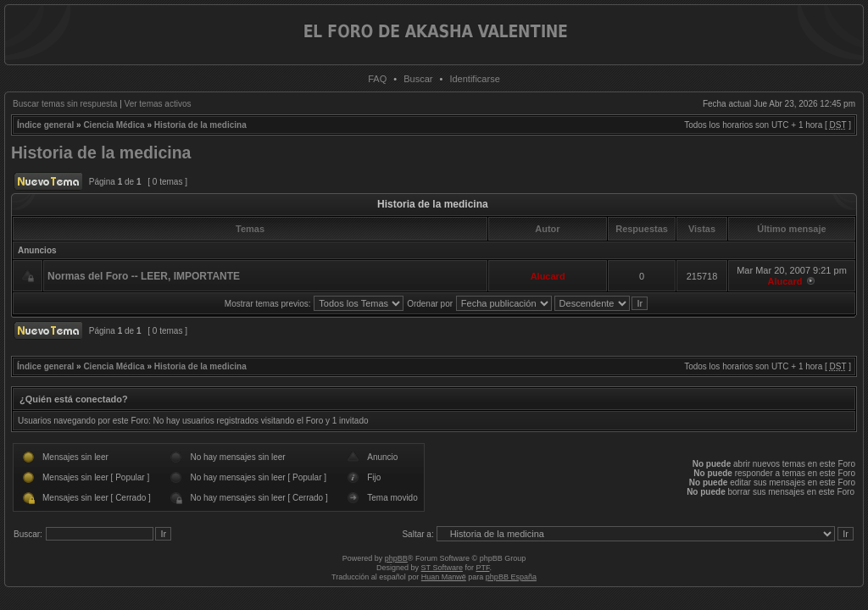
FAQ (377, 79)
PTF (482, 568)
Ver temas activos (158, 104)
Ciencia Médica (114, 125)
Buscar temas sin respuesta (65, 104)
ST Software (442, 568)
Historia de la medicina (200, 125)
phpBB (396, 558)
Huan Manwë (444, 577)
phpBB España (511, 577)
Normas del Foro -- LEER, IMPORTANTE (144, 276)
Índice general (45, 125)
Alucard (548, 276)
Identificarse (474, 79)
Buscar (418, 79)
